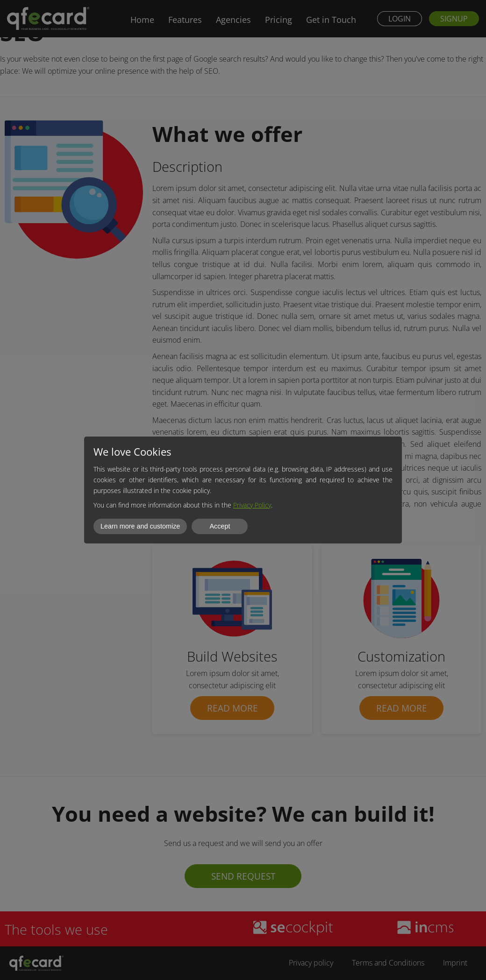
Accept (220, 526)
